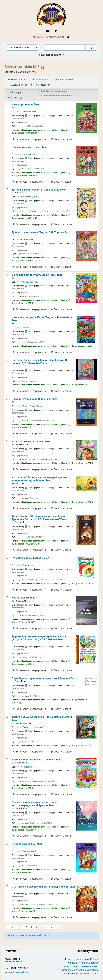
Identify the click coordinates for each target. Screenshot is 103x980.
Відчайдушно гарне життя (45, 678)
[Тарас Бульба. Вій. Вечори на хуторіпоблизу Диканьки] (7, 516)
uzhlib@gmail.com (20, 972)
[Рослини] (7, 399)
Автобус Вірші (37, 760)
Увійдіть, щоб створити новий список (29, 935)
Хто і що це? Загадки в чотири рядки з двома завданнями (40, 479)
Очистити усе (15, 98)
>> (57, 927)
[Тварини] (7, 717)
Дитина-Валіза (39, 190)
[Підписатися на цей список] (42, 67)
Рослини (35, 399)
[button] (55, 31)
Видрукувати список (20, 85)
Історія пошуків (55, 37)
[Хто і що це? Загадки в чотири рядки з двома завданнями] (7, 477)
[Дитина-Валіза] (7, 189)
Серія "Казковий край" (27, 112)
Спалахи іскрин (35, 804)
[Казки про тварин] (7, 104)
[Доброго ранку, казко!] (7, 232)
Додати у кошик (61, 139)
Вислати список (65, 79)
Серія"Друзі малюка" (26, 565)
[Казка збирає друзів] (7, 317)
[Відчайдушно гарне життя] (7, 678)
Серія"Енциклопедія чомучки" (30, 727)
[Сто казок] (7, 886)
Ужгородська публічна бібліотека (79, 970)
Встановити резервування (29, 139)
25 (46, 927)
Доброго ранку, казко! (42, 232)
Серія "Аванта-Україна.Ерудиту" (31, 406)
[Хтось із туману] (7, 441)
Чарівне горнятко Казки (30, 147)
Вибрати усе (15, 92)
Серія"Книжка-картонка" (28, 282)
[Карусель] (7, 360)
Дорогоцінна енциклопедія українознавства (39, 638)
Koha (96, 959)
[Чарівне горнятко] (7, 147)
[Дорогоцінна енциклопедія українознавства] (7, 636)
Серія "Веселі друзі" (26, 239)
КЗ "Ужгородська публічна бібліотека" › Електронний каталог (53, 15)
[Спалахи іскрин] (7, 802)
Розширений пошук (51, 55)
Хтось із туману (32, 442)
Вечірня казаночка (27, 844)
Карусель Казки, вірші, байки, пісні (40, 362)
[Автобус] (7, 759)
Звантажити (41, 79)
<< (7, 927)
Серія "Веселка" (24, 328)
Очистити (39, 37)
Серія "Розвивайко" (26, 767)
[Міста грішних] (7, 597)
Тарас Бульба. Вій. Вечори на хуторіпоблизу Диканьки (39, 518)
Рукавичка (30, 558)
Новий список (16, 79)
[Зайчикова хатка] (7, 275)
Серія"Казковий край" (27, 851)
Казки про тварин (26, 104)
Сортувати (43, 85)
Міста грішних (24, 598)
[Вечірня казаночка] (7, 844)
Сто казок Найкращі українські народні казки (44, 887)
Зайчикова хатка (37, 275)
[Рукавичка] (7, 558)
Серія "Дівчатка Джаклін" (28, 197)
